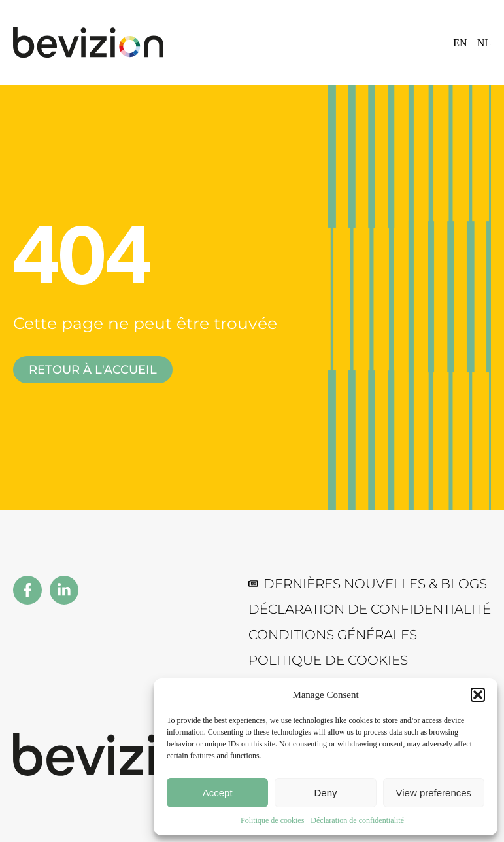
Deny (325, 793)
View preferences (434, 793)
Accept (218, 793)
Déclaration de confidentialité (357, 820)
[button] (478, 695)
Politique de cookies (272, 820)
